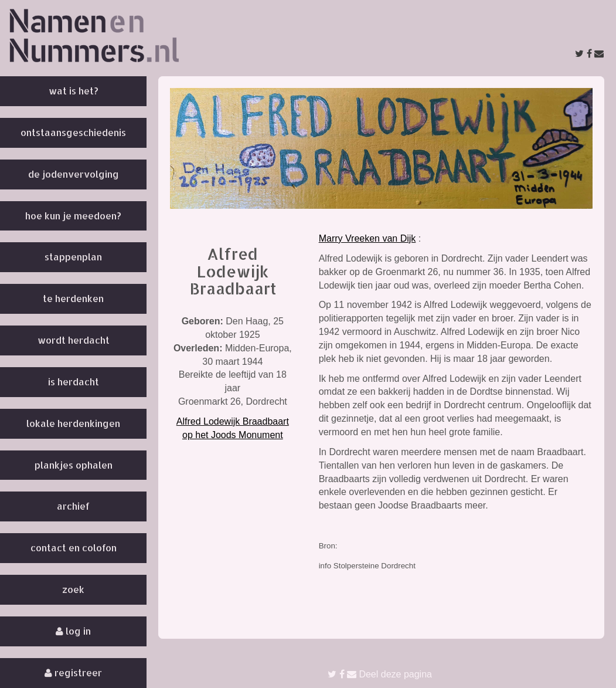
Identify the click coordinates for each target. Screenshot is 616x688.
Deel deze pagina (380, 674)
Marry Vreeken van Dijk (367, 238)
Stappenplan (73, 257)
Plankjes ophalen (74, 465)
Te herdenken (73, 298)
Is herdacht (74, 382)
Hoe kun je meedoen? (73, 216)
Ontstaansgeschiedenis (73, 132)
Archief (73, 506)
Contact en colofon (74, 548)
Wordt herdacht (74, 340)
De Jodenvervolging (74, 174)
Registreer (73, 672)
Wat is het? (74, 91)
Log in (73, 631)
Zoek (73, 589)
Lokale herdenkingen (73, 423)
